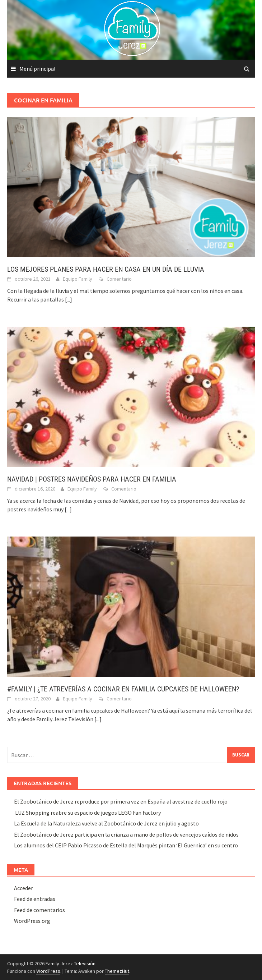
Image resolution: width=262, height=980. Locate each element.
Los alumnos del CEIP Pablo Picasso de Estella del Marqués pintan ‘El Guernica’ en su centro (126, 845)
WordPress (48, 971)
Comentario (119, 279)
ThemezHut (117, 971)
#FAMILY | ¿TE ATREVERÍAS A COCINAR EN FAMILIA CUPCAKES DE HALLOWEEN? (123, 689)
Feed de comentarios (39, 910)
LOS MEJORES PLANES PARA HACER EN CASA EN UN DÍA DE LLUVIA (106, 269)
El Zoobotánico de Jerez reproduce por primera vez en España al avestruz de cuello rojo (121, 801)
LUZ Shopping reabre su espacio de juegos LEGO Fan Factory (87, 813)
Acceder (24, 888)
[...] (69, 299)
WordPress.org (32, 921)
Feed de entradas (35, 899)
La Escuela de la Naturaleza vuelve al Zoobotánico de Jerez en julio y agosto (106, 823)
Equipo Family (78, 279)
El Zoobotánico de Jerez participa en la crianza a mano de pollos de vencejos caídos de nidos (126, 834)
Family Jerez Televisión (71, 963)
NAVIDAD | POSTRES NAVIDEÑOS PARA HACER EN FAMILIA (92, 479)
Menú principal (38, 69)
